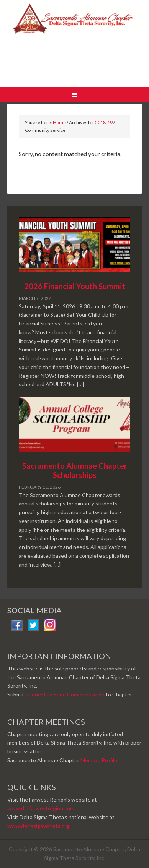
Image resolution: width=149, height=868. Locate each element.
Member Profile (99, 760)
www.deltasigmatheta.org (38, 826)
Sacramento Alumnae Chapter (74, 45)
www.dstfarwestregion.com (41, 808)
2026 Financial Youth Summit (75, 286)
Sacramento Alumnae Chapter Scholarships (75, 470)
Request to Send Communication (65, 694)
